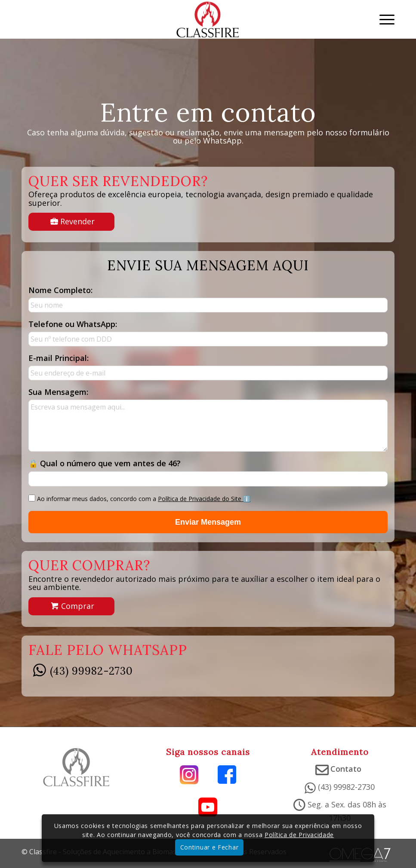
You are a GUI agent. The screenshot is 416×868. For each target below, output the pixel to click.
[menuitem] (383, 19)
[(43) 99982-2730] (39, 672)
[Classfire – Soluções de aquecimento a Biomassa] (208, 19)
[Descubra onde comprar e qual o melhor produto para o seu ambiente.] (71, 606)
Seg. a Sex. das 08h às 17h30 (347, 811)
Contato (346, 769)
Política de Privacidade (299, 835)
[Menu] (383, 19)
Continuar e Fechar (210, 847)
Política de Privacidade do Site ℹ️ (204, 499)
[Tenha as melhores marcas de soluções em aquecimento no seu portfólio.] (71, 222)
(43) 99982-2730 (91, 671)
